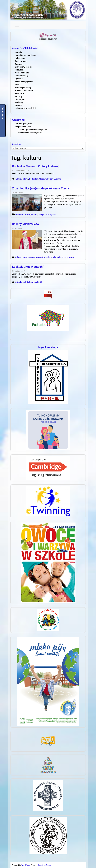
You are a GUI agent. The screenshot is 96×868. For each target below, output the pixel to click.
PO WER (19, 105)
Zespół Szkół (21, 127)
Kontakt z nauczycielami (26, 55)
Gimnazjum (20, 99)
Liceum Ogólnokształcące (29, 130)
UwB (47, 214)
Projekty (19, 96)
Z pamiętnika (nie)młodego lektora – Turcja (41, 188)
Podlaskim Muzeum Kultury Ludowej (45, 179)
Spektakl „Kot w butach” (28, 267)
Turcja (41, 214)
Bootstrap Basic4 (45, 865)
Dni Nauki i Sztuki (23, 214)
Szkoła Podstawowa (27, 133)
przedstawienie (43, 257)
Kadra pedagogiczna (24, 82)
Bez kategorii (21, 124)
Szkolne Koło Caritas (24, 91)
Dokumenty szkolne (24, 67)
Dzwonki (19, 64)
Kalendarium (21, 58)
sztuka (54, 257)
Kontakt (18, 52)
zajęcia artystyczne (66, 257)
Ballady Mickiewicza (26, 224)
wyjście (53, 214)
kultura (18, 179)
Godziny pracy (21, 61)
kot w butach (21, 282)
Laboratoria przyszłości (25, 108)
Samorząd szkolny (23, 88)
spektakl (38, 282)
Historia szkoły (22, 76)
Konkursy (19, 102)
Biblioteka (19, 93)
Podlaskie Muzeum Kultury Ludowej (36, 166)
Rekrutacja (20, 70)
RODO (18, 85)
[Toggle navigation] (17, 25)
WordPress (26, 865)
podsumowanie (29, 257)
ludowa (25, 179)
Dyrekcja (19, 79)
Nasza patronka (22, 73)
